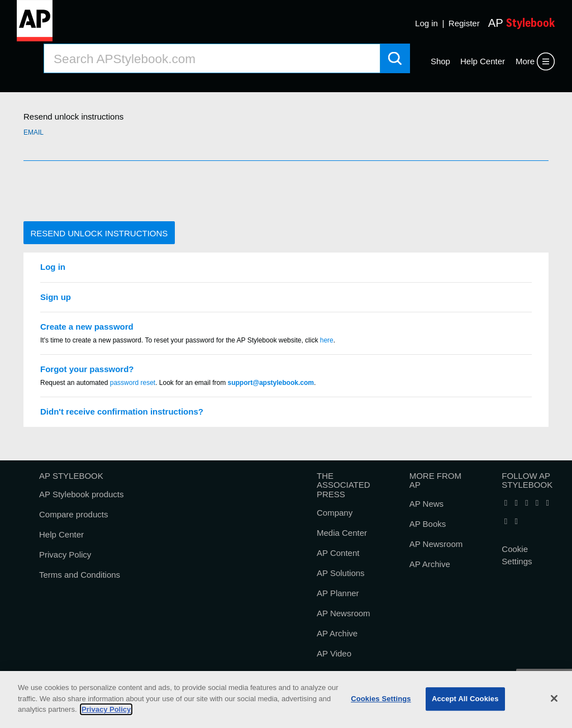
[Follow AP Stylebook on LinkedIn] (527, 503)
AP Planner (338, 593)
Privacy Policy (65, 555)
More (525, 61)
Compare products (73, 514)
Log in (426, 23)
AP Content (338, 553)
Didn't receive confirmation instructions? (122, 411)
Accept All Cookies (465, 699)
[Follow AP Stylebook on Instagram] (506, 522)
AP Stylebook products (81, 494)
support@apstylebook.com (271, 383)
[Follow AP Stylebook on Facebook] (506, 503)
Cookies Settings (381, 699)
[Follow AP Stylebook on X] (516, 503)
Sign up (56, 297)
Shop (440, 61)
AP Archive (337, 633)
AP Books (428, 524)
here (327, 340)
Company (335, 513)
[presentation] (108, 191)
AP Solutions (341, 573)
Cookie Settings (517, 555)
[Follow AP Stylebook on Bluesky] (537, 503)
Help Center (483, 61)
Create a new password (87, 327)
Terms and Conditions (80, 575)
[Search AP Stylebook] (212, 58)
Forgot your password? (87, 369)
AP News (426, 504)
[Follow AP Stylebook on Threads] (547, 503)
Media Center (342, 533)
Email (34, 132)
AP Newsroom (344, 613)
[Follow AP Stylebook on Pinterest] (516, 522)
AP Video (334, 653)
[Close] (554, 698)
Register (464, 23)
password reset (133, 383)
